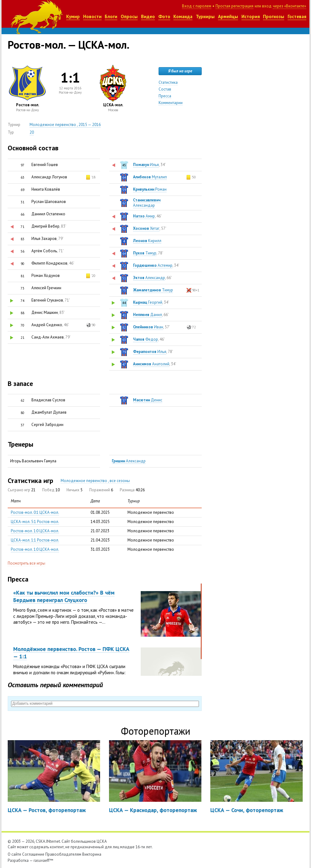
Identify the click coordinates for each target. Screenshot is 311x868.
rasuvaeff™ (43, 860)
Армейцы (228, 16)
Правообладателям (63, 854)
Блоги (111, 16)
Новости (92, 16)
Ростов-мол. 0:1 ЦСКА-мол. (35, 512)
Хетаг (146, 228)
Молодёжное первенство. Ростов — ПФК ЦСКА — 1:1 (71, 652)
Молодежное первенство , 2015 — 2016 (65, 125)
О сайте (14, 854)
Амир (144, 216)
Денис (148, 400)
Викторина (92, 854)
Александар (147, 203)
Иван (148, 327)
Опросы (129, 16)
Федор (145, 339)
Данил (147, 315)
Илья (146, 165)
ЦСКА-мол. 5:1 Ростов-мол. (35, 522)
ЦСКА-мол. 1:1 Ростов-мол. (35, 540)
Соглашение (33, 854)
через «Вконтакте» (289, 6)
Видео (148, 16)
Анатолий (151, 364)
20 (32, 132)
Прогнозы (274, 16)
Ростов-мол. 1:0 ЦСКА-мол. (35, 531)
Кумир (73, 16)
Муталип (150, 177)
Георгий (148, 302)
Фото (164, 16)
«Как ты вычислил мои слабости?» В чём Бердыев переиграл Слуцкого (64, 596)
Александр (149, 278)
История (251, 16)
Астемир (153, 265)
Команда (183, 16)
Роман (150, 189)
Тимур (145, 253)
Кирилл (147, 241)
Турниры (205, 16)
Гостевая (297, 16)
